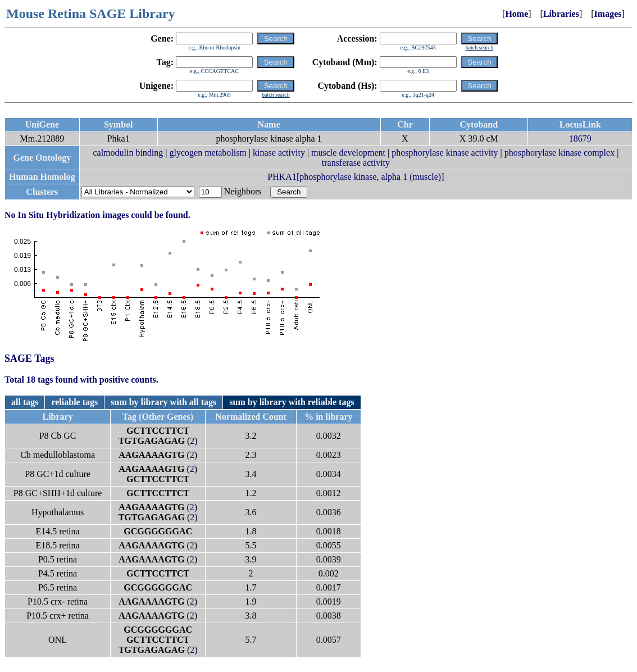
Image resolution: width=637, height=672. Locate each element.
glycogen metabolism (208, 153)
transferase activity (356, 163)
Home (517, 14)
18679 (580, 139)
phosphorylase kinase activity (445, 153)
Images (608, 14)
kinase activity (279, 153)
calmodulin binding (128, 153)
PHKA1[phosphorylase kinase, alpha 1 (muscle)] (356, 177)
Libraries (561, 14)
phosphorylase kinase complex (559, 153)
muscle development (348, 153)
